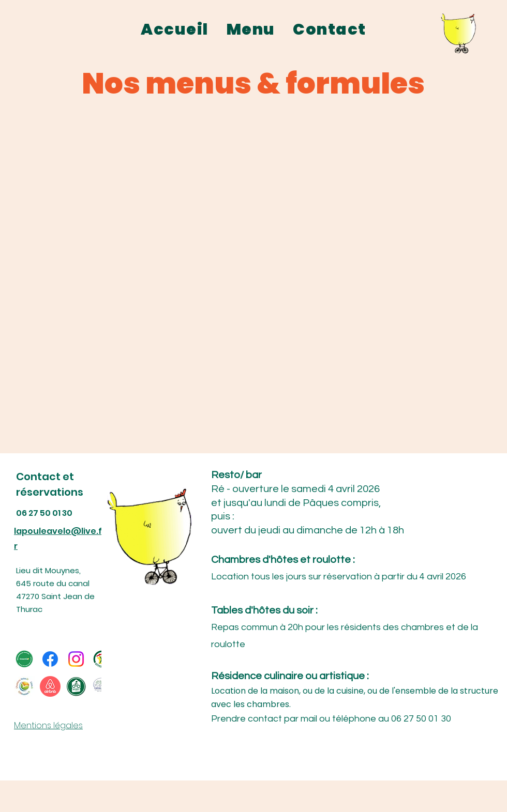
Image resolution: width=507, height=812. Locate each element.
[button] (251, 30)
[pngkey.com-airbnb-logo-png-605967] (50, 686)
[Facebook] (50, 659)
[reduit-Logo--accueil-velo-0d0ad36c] (76, 686)
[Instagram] (76, 659)
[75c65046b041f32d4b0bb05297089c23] (24, 686)
